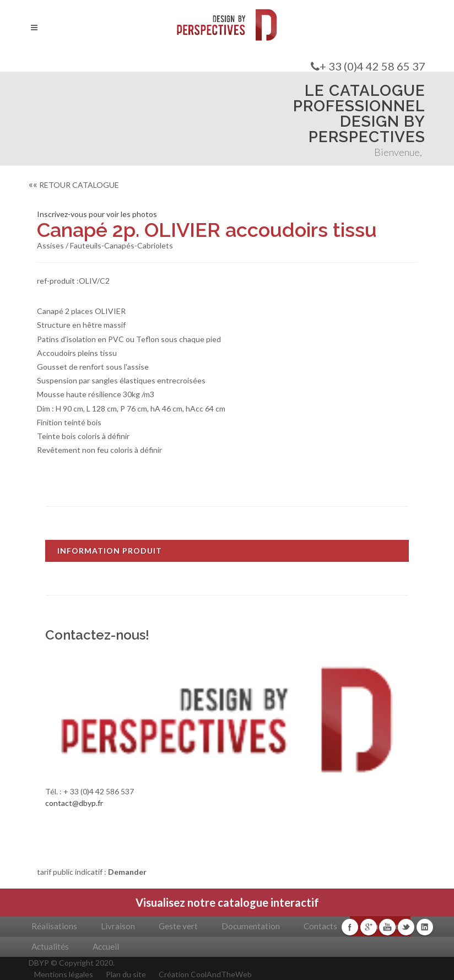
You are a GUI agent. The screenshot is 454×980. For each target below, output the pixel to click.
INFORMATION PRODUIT (110, 551)
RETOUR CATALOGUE (74, 185)
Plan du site (126, 974)
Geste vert (178, 926)
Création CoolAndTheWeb (205, 974)
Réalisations (54, 926)
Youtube (387, 927)
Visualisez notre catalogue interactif (227, 902)
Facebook (350, 927)
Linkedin (425, 927)
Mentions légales (64, 974)
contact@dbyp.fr (74, 803)
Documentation (251, 926)
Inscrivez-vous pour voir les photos (97, 214)
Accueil (106, 946)
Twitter (406, 927)
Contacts (320, 926)
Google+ (369, 927)
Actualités (50, 946)
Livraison (118, 926)
